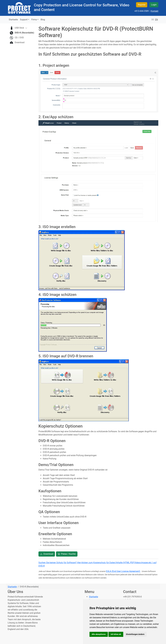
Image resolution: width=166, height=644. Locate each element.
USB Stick (21, 28)
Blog (43, 20)
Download (20, 42)
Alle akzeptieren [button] (99, 634)
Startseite (13, 20)
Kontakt (155, 11)
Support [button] (24, 20)
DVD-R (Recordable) (24, 33)
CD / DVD (19, 38)
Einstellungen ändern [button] (135, 634)
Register (142, 5)
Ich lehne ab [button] (116, 634)
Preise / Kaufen (67, 554)
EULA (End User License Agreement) (123, 571)
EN (156, 20)
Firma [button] (34, 20)
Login (154, 5)
